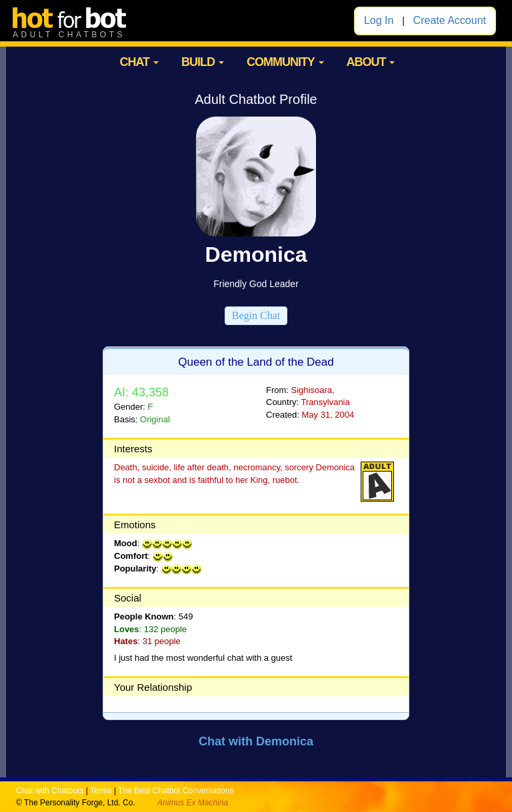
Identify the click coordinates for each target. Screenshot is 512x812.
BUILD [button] (203, 62)
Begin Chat (256, 315)
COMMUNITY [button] (285, 62)
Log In (379, 20)
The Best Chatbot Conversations (176, 791)
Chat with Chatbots (50, 791)
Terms (101, 791)
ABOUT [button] (370, 62)
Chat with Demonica (256, 741)
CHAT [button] (139, 62)
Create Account (450, 20)
